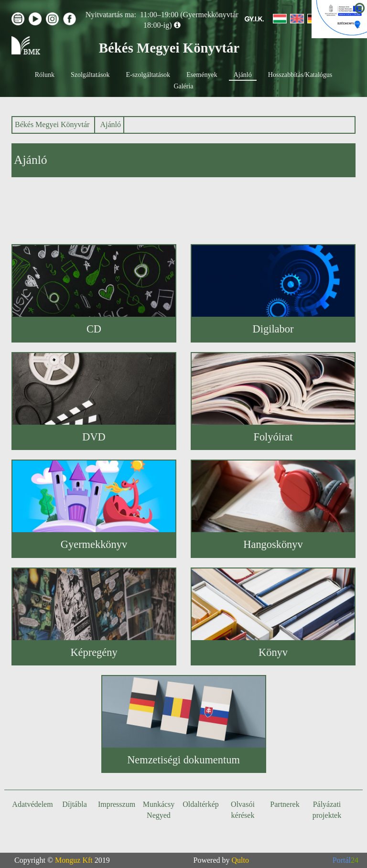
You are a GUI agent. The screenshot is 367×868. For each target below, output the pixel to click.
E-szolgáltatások (148, 75)
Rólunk (45, 75)
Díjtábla (75, 804)
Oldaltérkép (201, 804)
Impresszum (117, 804)
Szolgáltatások (90, 75)
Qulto (240, 860)
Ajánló (243, 75)
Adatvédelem (32, 804)
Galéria (183, 86)
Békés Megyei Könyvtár (52, 124)
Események (202, 75)
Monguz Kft (74, 860)
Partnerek (285, 804)
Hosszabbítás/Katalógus (300, 75)
